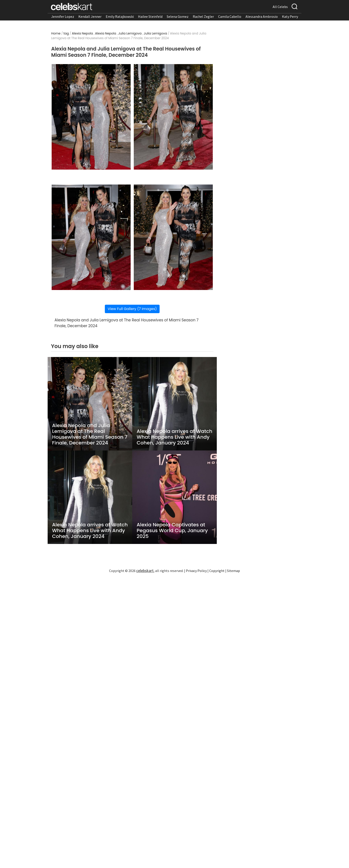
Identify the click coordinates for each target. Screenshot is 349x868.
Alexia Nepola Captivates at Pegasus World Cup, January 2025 (172, 531)
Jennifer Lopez (63, 16)
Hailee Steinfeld (150, 16)
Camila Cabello (230, 16)
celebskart (145, 571)
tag (66, 33)
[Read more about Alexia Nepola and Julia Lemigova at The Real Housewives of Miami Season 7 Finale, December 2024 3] (91, 237)
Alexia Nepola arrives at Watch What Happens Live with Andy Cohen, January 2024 (174, 437)
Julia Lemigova (130, 33)
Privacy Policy (196, 571)
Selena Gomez (178, 16)
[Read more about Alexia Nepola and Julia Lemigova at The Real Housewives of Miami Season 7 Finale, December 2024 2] (173, 117)
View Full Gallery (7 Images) (132, 309)
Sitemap (233, 571)
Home (56, 33)
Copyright (217, 571)
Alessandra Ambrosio (262, 16)
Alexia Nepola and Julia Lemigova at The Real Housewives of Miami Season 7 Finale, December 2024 (90, 434)
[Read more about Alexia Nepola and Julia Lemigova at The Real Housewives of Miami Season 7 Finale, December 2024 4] (173, 237)
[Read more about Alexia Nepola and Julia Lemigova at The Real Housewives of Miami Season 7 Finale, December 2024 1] (91, 117)
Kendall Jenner (90, 16)
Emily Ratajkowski (120, 16)
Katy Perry (290, 16)
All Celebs (280, 7)
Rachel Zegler (203, 16)
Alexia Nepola (82, 33)
